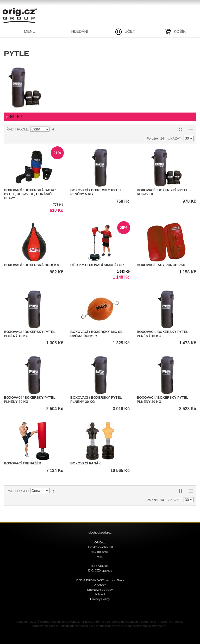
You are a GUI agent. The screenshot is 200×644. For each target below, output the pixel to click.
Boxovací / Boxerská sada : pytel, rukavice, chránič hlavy (30, 194)
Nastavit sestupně (54, 129)
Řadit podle (17, 129)
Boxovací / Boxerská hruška (32, 265)
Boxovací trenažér (23, 463)
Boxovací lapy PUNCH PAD (161, 265)
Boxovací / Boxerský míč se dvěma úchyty (96, 334)
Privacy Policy (100, 599)
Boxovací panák (86, 463)
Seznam (190, 129)
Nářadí (100, 594)
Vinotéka (100, 585)
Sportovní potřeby (100, 590)
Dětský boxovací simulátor (97, 265)
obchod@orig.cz (100, 533)
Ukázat (174, 138)
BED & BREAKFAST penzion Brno (100, 580)
